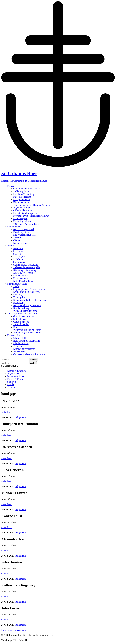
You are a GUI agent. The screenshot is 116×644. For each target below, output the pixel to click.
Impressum (7, 630)
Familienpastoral (21, 232)
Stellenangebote (21, 191)
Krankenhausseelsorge (24, 349)
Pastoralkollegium (22, 197)
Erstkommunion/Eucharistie (27, 292)
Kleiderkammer (21, 343)
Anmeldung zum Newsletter (27, 333)
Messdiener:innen (16, 376)
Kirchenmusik (20, 243)
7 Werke (17, 238)
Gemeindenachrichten (24, 316)
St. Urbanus (19, 262)
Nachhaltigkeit (20, 219)
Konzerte (18, 327)
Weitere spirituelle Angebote (27, 330)
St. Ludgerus (19, 257)
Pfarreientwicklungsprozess (27, 213)
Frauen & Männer (16, 379)
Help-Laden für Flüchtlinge (27, 341)
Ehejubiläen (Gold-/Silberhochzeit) (30, 300)
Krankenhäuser (21, 276)
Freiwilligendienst (22, 221)
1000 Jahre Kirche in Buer (26, 224)
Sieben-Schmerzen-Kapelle (27, 267)
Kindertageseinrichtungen (26, 270)
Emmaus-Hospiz (21, 278)
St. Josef (17, 254)
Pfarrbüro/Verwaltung (24, 194)
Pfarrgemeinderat (22, 200)
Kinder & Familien (16, 371)
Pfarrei (11, 186)
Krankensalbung (21, 308)
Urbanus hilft (14, 335)
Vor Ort (11, 246)
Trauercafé (19, 346)
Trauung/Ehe (20, 297)
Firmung (17, 295)
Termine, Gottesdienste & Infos (23, 314)
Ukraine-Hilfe (20, 338)
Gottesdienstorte (21, 322)
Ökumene (18, 240)
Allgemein (21, 417)
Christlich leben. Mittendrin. (27, 189)
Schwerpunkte (14, 227)
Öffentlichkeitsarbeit (23, 210)
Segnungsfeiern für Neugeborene (29, 289)
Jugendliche (13, 374)
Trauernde (12, 387)
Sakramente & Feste (17, 284)
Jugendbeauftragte (22, 208)
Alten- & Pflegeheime (24, 273)
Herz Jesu (18, 248)
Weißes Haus (20, 352)
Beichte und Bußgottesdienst (27, 305)
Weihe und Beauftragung (25, 311)
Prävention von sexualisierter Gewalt (31, 216)
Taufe (16, 286)
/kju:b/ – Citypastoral (24, 229)
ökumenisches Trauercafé (26, 265)
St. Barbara (19, 251)
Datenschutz (20, 630)
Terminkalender (21, 324)
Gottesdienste (20, 319)
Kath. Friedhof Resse (24, 281)
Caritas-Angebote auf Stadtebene (29, 354)
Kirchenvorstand (21, 202)
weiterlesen (7, 412)
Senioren (12, 382)
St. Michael (19, 259)
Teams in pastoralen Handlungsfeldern (32, 205)
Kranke (11, 384)
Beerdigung (19, 303)
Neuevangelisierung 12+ (25, 235)
